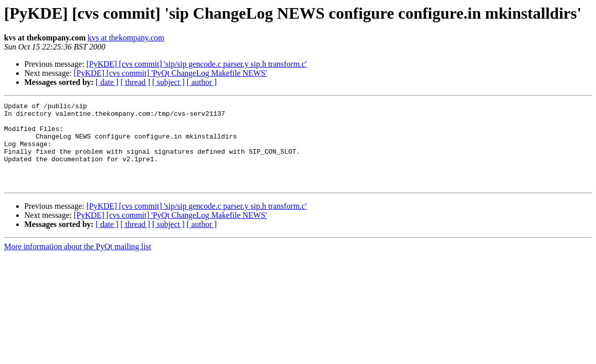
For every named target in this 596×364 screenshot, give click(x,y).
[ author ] (202, 82)
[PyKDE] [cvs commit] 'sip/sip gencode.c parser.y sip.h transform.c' (197, 64)
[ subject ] (168, 82)
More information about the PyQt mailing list (78, 263)
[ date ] (107, 82)
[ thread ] (135, 82)
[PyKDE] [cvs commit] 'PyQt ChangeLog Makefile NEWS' (171, 73)
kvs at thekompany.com (126, 38)
